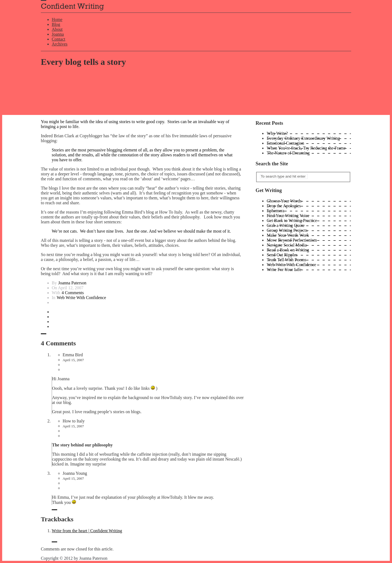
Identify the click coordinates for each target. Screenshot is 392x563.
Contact (59, 39)
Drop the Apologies (284, 206)
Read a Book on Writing (288, 250)
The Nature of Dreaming (288, 153)
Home (57, 19)
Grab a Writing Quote (286, 225)
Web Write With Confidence (81, 298)
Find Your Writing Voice (288, 216)
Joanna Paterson (72, 283)
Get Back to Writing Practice (292, 220)
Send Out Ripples (282, 255)
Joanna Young (75, 473)
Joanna (58, 34)
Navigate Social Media (287, 245)
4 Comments (73, 293)
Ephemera (276, 211)
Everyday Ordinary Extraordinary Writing (303, 138)
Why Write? (277, 133)
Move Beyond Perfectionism (292, 240)
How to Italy (74, 421)
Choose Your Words (284, 201)
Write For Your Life (284, 270)
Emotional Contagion (285, 143)
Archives (60, 44)
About (57, 29)
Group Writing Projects (287, 230)
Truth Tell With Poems (287, 260)
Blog (56, 24)
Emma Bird (73, 355)
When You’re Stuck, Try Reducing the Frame (306, 148)
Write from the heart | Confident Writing (87, 531)
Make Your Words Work (288, 235)
